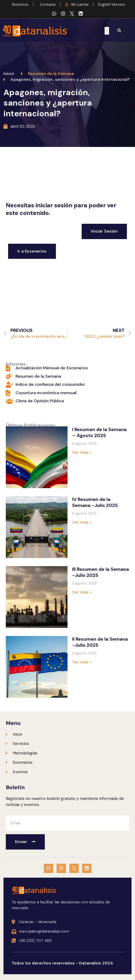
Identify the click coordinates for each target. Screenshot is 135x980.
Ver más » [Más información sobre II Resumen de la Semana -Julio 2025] (82, 662)
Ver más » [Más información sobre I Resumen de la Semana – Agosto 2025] (82, 452)
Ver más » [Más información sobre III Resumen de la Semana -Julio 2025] (82, 592)
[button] (107, 31)
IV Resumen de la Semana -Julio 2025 (95, 502)
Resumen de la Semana (51, 74)
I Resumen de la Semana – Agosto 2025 (99, 432)
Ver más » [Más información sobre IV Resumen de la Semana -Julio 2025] (82, 522)
